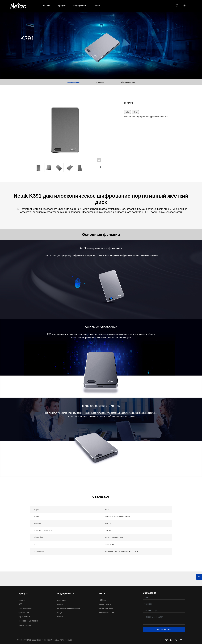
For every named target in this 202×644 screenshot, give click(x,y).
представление (74, 82)
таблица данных (128, 82)
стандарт (100, 82)
